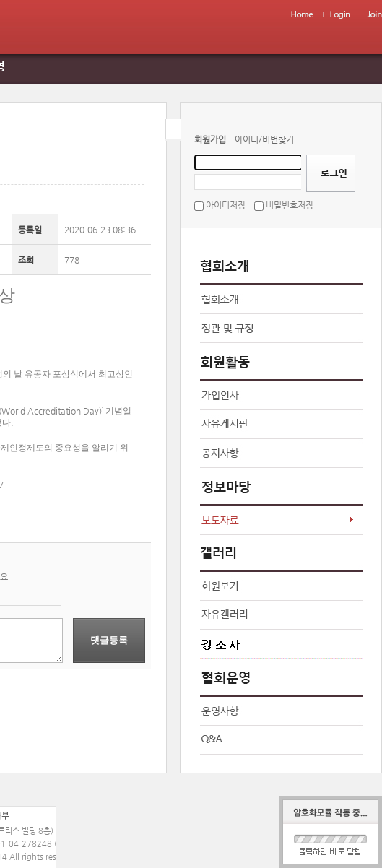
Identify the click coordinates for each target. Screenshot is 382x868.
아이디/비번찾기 (264, 139)
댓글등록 (109, 640)
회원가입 (210, 139)
